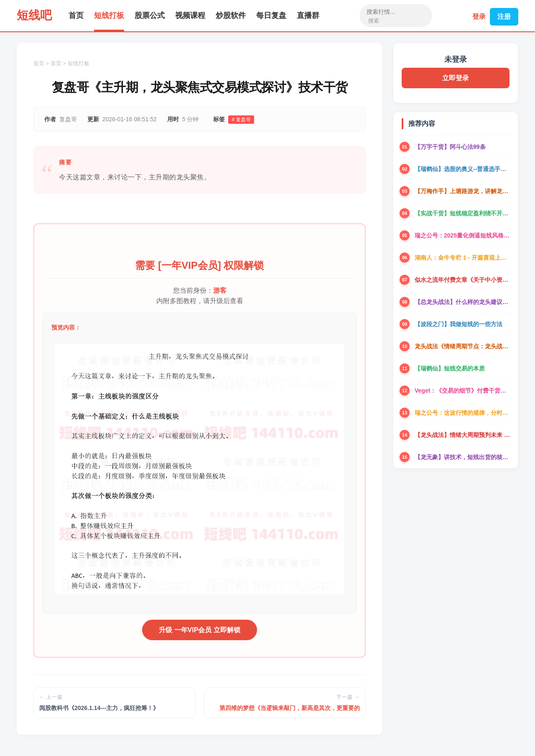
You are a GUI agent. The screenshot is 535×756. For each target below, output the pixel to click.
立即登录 (456, 78)
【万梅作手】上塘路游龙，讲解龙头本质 (463, 191)
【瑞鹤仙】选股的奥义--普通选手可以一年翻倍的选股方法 (463, 169)
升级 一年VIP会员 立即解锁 (200, 630)
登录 (477, 16)
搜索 (373, 21)
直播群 (308, 15)
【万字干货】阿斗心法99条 (450, 147)
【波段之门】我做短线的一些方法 (459, 324)
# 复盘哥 (241, 120)
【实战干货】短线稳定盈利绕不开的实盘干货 (463, 213)
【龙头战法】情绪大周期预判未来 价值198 (463, 435)
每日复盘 (271, 15)
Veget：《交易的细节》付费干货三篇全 (463, 391)
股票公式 (150, 15)
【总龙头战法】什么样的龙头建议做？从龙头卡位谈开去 (463, 302)
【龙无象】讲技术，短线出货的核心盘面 (463, 457)
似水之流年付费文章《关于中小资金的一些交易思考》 (463, 280)
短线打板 (109, 15)
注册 (504, 16)
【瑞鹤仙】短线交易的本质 (450, 368)
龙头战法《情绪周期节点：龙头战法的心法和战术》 (463, 346)
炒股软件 (231, 15)
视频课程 (190, 15)
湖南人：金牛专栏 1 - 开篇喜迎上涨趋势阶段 (463, 258)
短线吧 (34, 15)
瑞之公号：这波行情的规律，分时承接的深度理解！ (463, 413)
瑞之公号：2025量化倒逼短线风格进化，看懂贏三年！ (463, 235)
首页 (76, 15)
